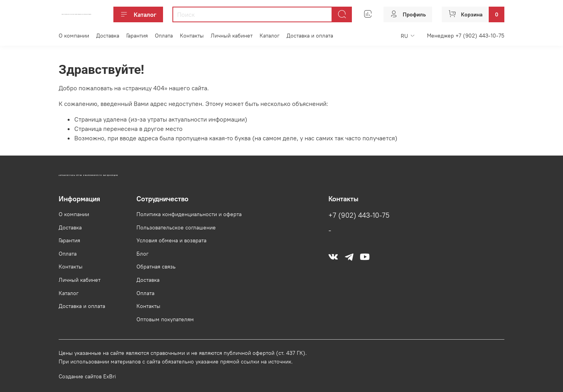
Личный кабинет (232, 36)
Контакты (192, 36)
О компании (74, 36)
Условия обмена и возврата (171, 240)
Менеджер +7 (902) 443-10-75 (466, 36)
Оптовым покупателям (165, 319)
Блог (143, 254)
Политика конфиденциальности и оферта (189, 214)
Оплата (164, 36)
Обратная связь (156, 267)
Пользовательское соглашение (176, 227)
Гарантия (137, 36)
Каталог (138, 14)
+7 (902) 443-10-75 (359, 215)
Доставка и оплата (310, 36)
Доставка (108, 36)
